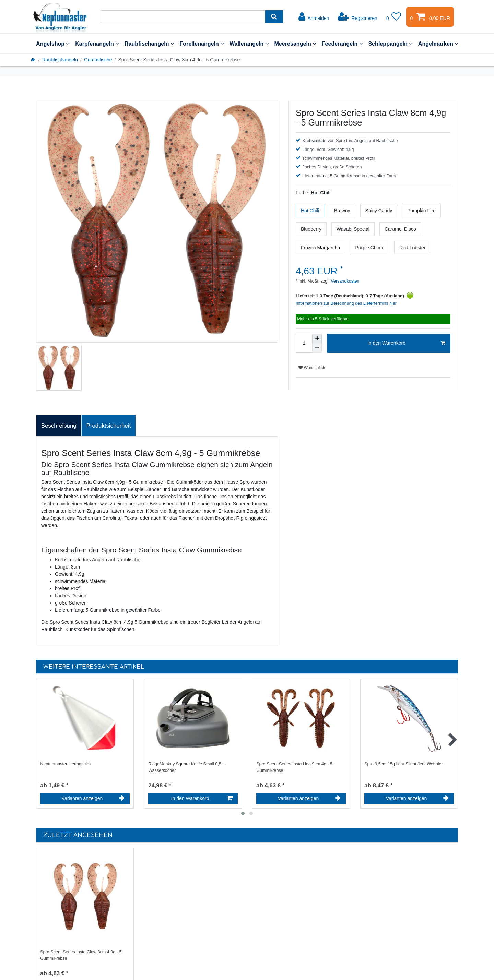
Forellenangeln (202, 44)
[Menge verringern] (317, 348)
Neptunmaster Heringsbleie (66, 764)
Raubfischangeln (149, 44)
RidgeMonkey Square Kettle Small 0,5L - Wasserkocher (187, 767)
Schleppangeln (390, 44)
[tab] (59, 426)
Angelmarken (438, 44)
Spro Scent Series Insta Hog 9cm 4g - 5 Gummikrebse (294, 767)
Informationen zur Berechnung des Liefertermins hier (346, 303)
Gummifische (98, 60)
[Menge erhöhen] (317, 338)
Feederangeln (342, 44)
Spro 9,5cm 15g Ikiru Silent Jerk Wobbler (404, 764)
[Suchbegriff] (183, 17)
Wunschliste (312, 368)
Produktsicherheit (109, 426)
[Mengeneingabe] (304, 343)
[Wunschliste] (394, 17)
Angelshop (53, 44)
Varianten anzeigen (93, 798)
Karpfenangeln (97, 44)
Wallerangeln (249, 44)
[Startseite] (33, 60)
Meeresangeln (295, 44)
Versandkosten (345, 281)
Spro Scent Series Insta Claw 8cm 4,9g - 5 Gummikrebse (81, 955)
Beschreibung (59, 426)
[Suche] (274, 17)
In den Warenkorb (406, 343)
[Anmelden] (314, 17)
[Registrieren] (358, 17)
